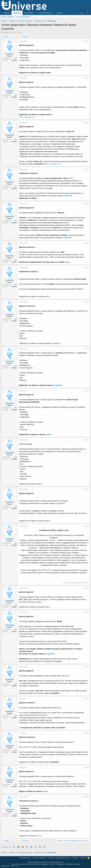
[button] (36, 13)
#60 (87, 797)
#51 (87, 440)
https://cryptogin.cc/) (27, 117)
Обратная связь (25, 858)
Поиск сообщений (23, 17)
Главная (6, 13)
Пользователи (45, 13)
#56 (87, 667)
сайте (68, 262)
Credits (59, 13)
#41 (87, 41)
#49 (87, 349)
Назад (6, 36)
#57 (87, 699)
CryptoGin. (61, 503)
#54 (87, 588)
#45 (87, 204)
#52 (87, 489)
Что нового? (29, 13)
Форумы (17, 13)
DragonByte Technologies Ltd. (66, 864)
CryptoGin (6, 32)
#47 (87, 267)
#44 (87, 169)
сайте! (47, 521)
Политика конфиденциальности (59, 858)
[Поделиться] (84, 41)
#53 (87, 526)
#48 (87, 302)
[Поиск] (88, 13)
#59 (87, 767)
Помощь (75, 858)
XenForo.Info (15, 866)
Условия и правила (39, 858)
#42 (87, 78)
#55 (87, 612)
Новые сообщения (8, 17)
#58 (87, 733)
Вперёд (26, 36)
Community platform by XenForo (45, 862)
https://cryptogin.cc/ (52, 164)
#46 (87, 243)
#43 (87, 122)
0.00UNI (14, 60)
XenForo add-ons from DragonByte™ (39, 864)
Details (77, 864)
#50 (87, 391)
